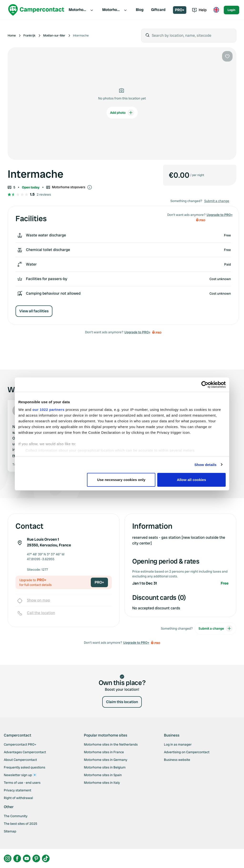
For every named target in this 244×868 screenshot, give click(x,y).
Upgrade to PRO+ (137, 332)
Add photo (122, 113)
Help (199, 10)
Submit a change (217, 201)
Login (231, 10)
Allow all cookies (191, 480)
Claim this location (122, 702)
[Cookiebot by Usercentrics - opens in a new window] (205, 385)
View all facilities (34, 311)
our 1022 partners (48, 410)
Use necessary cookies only (121, 480)
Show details (206, 465)
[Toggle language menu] (216, 10)
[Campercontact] (36, 10)
